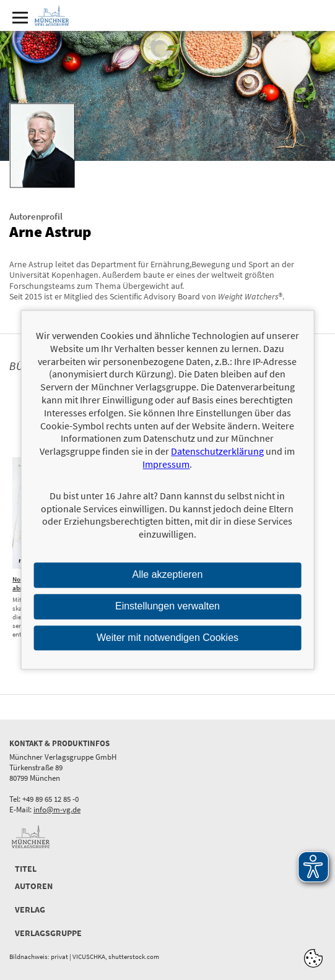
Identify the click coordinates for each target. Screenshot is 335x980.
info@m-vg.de (57, 810)
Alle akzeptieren (168, 574)
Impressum (166, 464)
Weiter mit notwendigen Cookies (167, 638)
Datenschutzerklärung (217, 452)
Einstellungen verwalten (167, 606)
